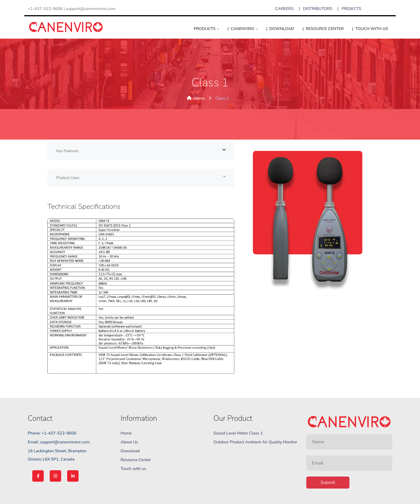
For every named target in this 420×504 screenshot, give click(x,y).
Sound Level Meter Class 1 (238, 433)
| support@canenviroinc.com (90, 9)
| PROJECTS (349, 9)
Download (130, 451)
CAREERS (284, 9)
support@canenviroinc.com (65, 442)
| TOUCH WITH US (370, 29)
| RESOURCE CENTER (323, 29)
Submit (328, 483)
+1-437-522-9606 (45, 9)
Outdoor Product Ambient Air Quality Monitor (255, 442)
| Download (280, 29)
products (206, 29)
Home (196, 98)
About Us (129, 442)
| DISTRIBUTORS (316, 9)
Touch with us (133, 469)
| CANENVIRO (243, 29)
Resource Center (136, 460)
